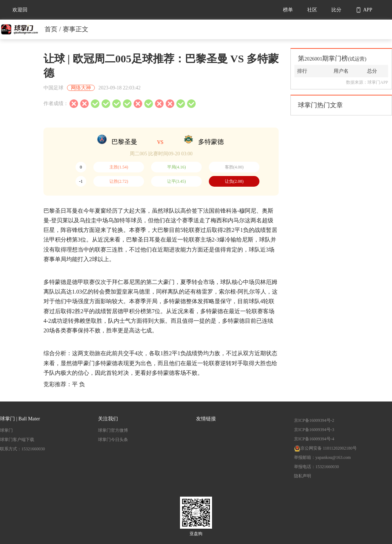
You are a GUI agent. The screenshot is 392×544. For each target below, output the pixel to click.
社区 (312, 10)
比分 (336, 10)
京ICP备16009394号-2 (314, 420)
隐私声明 (303, 476)
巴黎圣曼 (124, 142)
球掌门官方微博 (113, 430)
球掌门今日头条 (113, 440)
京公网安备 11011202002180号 (325, 448)
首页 (51, 29)
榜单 (288, 10)
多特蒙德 (211, 142)
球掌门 (6, 430)
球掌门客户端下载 (17, 440)
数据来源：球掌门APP (367, 82)
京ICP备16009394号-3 (314, 430)
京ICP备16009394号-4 (314, 439)
